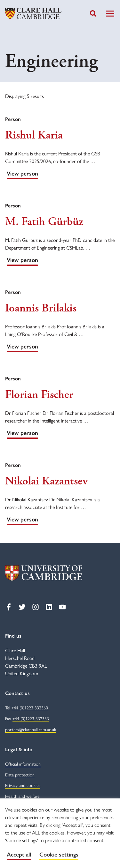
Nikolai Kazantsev (46, 481)
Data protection (20, 775)
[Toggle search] (93, 13)
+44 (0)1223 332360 (30, 708)
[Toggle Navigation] (110, 14)
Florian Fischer (39, 395)
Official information (23, 764)
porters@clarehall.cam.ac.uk (31, 730)
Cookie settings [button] (59, 855)
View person (22, 174)
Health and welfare (22, 796)
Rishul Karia (34, 135)
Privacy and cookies (23, 786)
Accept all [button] (19, 855)
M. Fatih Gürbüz (44, 222)
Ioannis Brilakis (41, 308)
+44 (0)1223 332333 (31, 719)
